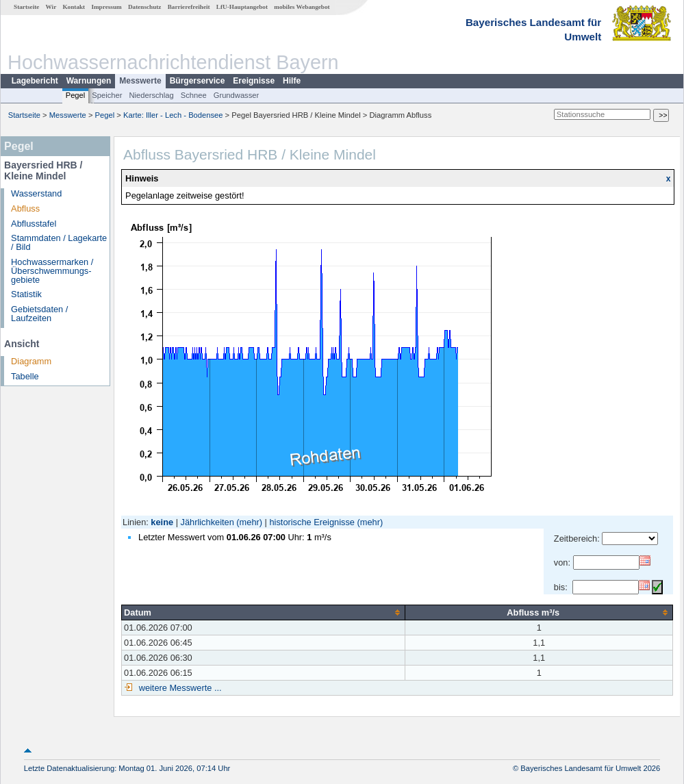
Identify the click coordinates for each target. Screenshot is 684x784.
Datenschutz (145, 7)
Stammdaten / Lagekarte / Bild (59, 242)
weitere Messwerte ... (179, 688)
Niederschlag (151, 95)
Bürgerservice (198, 81)
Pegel (76, 95)
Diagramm (31, 361)
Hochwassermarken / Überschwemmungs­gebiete (52, 271)
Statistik (26, 294)
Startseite (26, 7)
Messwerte (140, 81)
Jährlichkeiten (207, 522)
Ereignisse (254, 81)
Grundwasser (237, 95)
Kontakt (74, 7)
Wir (51, 7)
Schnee (194, 95)
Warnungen (89, 81)
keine (162, 522)
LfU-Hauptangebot (242, 7)
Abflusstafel (34, 224)
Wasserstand (36, 193)
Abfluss (25, 208)
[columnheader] (264, 612)
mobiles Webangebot (302, 7)
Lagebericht (35, 81)
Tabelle (25, 376)
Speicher (107, 95)
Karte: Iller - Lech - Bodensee (173, 115)
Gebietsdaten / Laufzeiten (39, 314)
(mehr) (249, 522)
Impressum (106, 7)
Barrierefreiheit (189, 7)
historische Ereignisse (312, 522)
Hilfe (292, 81)
